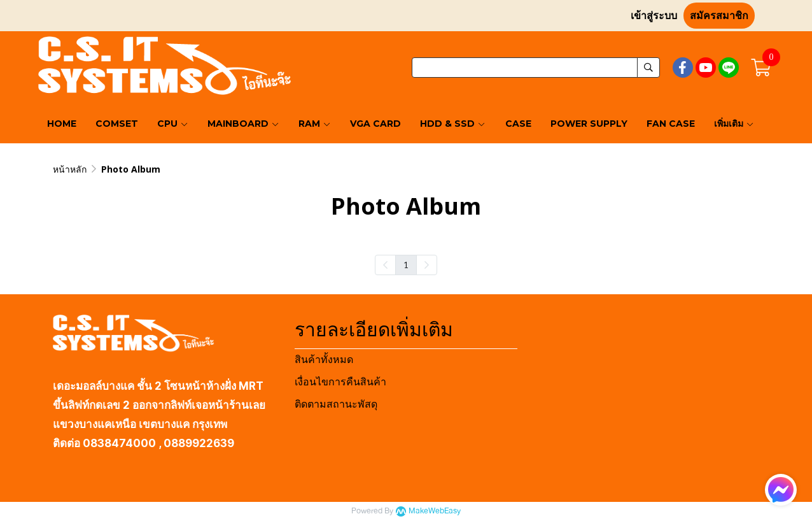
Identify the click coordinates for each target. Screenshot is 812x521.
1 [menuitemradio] (406, 264)
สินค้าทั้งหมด (324, 360)
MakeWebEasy (435, 511)
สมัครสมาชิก (719, 16)
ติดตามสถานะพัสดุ (336, 404)
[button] (536, 68)
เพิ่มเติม (734, 124)
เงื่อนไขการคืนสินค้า (340, 382)
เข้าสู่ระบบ (654, 16)
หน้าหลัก (70, 169)
